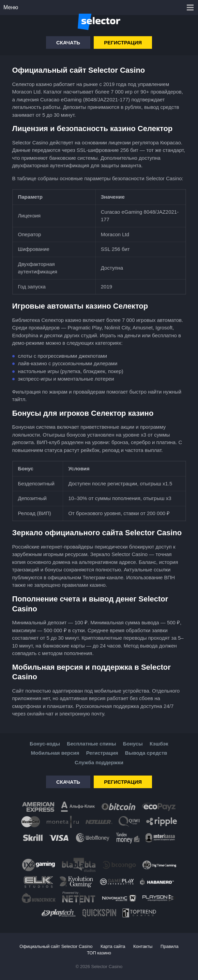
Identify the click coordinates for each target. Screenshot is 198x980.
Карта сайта (113, 946)
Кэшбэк (159, 744)
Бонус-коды (45, 744)
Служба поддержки (99, 762)
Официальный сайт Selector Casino (56, 946)
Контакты (143, 946)
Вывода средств (146, 753)
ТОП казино (99, 953)
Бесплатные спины (91, 744)
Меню (11, 7)
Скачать (68, 42)
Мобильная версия (55, 753)
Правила (170, 946)
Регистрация (123, 42)
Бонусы (133, 744)
